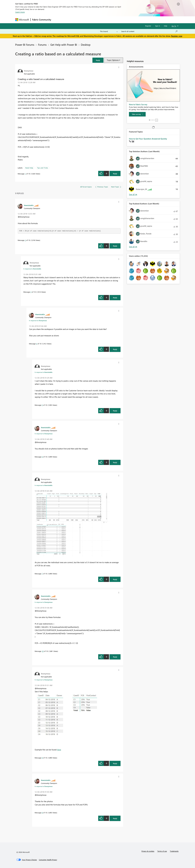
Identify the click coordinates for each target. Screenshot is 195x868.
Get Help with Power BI (64, 45)
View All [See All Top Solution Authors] (133, 194)
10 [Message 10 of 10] (43, 651)
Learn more (20, 12)
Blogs (101, 20)
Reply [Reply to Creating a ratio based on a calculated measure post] (115, 174)
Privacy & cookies (148, 851)
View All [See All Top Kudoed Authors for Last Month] (133, 247)
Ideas (78, 20)
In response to (32, 269)
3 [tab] (152, 120)
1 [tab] (149, 120)
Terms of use (162, 851)
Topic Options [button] (113, 60)
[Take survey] (137, 114)
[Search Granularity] (109, 31)
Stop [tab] (157, 120)
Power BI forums (25, 45)
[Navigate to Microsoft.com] (22, 20)
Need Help (29, 168)
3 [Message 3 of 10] (31, 292)
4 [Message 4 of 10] (37, 344)
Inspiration (68, 20)
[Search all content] (149, 31)
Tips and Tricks (43, 168)
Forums (57, 20)
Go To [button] (174, 26)
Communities (89, 20)
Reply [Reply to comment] (115, 246)
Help (166, 26)
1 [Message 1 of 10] (25, 174)
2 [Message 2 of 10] (25, 240)
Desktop (86, 45)
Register (148, 26)
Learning (110, 20)
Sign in (158, 26)
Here (59, 750)
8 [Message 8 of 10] (42, 813)
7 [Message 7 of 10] (42, 574)
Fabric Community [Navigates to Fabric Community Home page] (42, 20)
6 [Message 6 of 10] (42, 457)
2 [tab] (151, 120)
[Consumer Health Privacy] (48, 860)
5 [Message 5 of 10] (42, 405)
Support (121, 20)
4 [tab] (154, 120)
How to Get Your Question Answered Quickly (148, 139)
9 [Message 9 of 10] (42, 758)
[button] (98, 60)
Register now (177, 36)
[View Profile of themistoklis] (29, 205)
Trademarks (174, 851)
